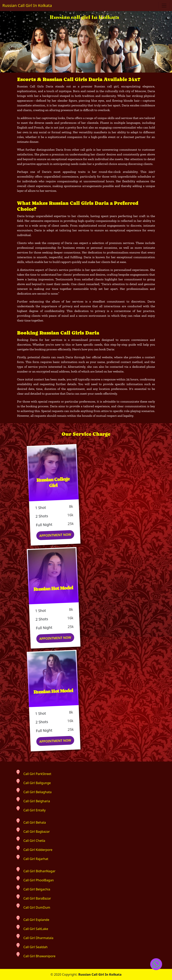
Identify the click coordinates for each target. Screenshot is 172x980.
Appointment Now (56, 535)
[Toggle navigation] (164, 6)
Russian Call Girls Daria (35, 86)
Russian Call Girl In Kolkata (27, 5)
